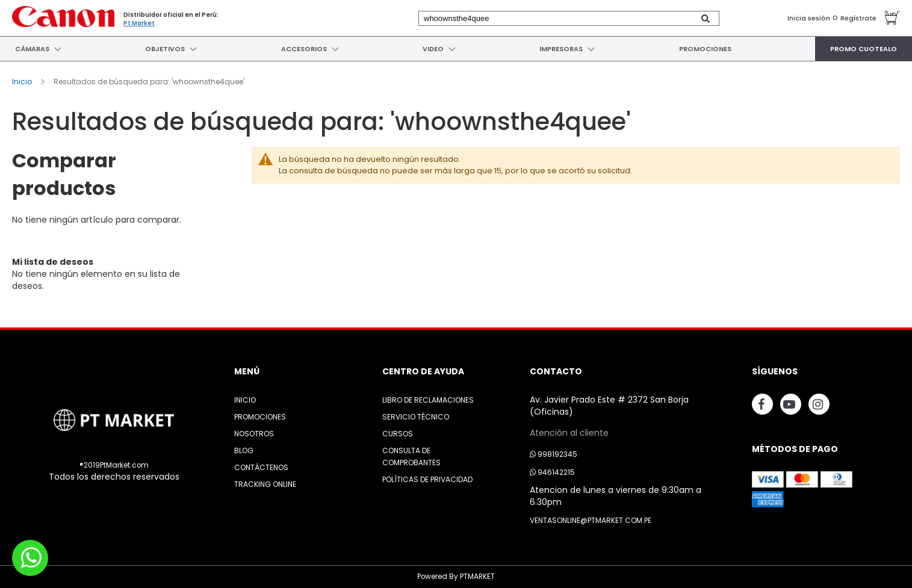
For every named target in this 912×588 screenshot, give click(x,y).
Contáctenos (261, 467)
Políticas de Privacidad (427, 479)
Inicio (23, 82)
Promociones (260, 417)
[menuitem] (31, 49)
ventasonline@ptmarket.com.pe (591, 520)
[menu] (456, 49)
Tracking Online (265, 484)
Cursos (398, 434)
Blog (244, 450)
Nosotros (254, 434)
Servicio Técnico (416, 417)
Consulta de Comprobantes (411, 456)
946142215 (552, 472)
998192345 (554, 454)
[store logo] (63, 17)
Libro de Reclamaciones (428, 400)
